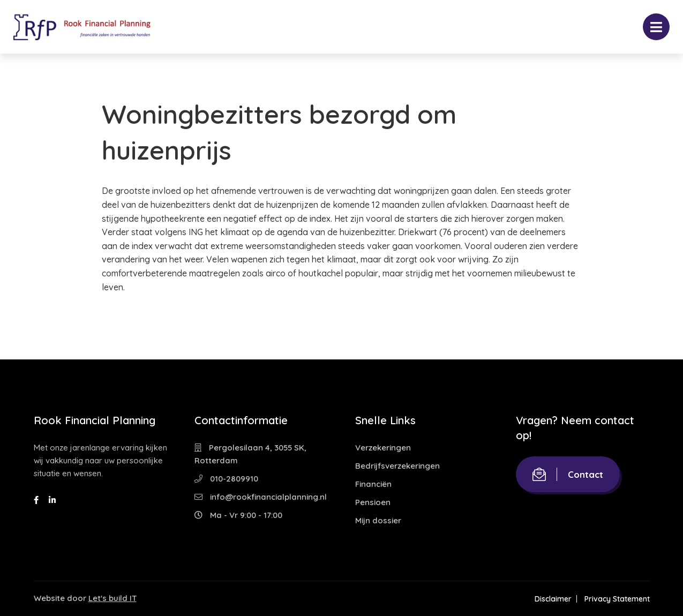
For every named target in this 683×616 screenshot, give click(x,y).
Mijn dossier (378, 520)
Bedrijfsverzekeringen (397, 466)
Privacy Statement (617, 599)
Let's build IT (112, 598)
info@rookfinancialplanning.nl (261, 497)
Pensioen (373, 502)
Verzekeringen (383, 448)
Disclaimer (553, 599)
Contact (568, 474)
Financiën (373, 484)
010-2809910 (226, 479)
